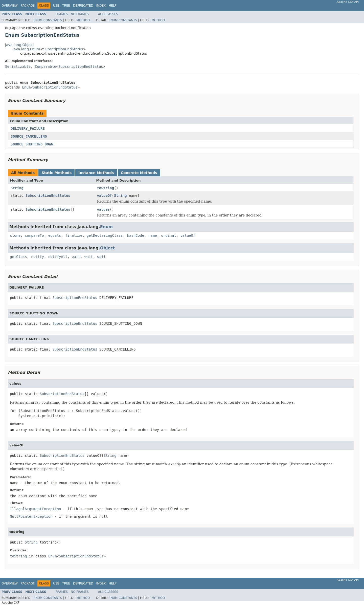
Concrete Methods (139, 173)
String (17, 188)
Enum (26, 87)
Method (83, 20)
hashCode (136, 235)
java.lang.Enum (26, 49)
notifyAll (58, 257)
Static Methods (56, 173)
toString (106, 188)
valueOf (105, 196)
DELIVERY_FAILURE (28, 128)
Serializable (18, 67)
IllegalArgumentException (35, 509)
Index (101, 6)
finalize (74, 235)
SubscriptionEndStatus (63, 49)
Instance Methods (96, 173)
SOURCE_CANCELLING (29, 136)
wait (76, 257)
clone (15, 235)
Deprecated (83, 6)
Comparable (45, 67)
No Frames (80, 14)
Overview (10, 6)
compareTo (34, 235)
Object (108, 248)
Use (56, 6)
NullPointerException (31, 516)
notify (38, 257)
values (104, 209)
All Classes (108, 14)
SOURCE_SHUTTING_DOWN (32, 144)
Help (113, 6)
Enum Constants (48, 20)
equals (55, 235)
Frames (62, 14)
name (153, 235)
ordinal (169, 235)
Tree (66, 6)
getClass (18, 257)
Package (28, 6)
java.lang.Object (19, 45)
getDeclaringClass (105, 235)
